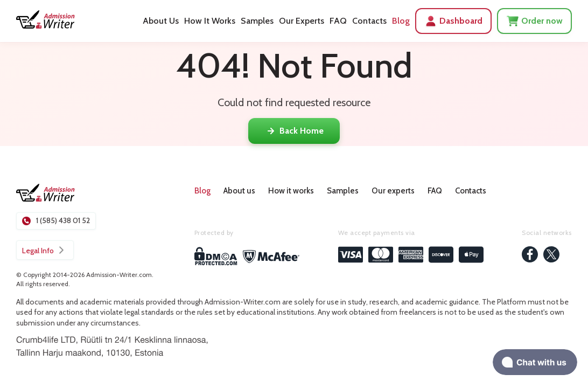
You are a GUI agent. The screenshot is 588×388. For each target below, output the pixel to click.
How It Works (210, 21)
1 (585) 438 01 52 (56, 220)
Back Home (294, 131)
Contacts (369, 21)
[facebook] (530, 256)
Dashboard (453, 21)
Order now (534, 21)
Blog (401, 21)
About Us (161, 21)
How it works (291, 191)
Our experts (393, 191)
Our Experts (302, 21)
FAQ (338, 21)
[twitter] (551, 256)
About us (239, 191)
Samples (257, 21)
